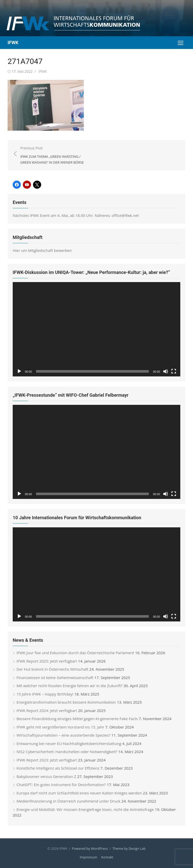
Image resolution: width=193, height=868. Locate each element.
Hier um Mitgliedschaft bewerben (42, 250)
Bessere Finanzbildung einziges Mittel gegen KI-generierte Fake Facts (77, 719)
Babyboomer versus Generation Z (46, 776)
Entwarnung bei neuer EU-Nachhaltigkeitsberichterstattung (69, 743)
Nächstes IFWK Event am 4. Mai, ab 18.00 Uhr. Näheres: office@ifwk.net (76, 215)
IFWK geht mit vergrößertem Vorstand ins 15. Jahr (60, 727)
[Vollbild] (174, 371)
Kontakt (107, 857)
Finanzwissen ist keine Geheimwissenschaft (55, 678)
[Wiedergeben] (19, 371)
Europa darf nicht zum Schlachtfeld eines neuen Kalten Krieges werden (79, 793)
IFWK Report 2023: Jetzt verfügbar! (47, 760)
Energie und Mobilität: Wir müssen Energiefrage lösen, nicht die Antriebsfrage (85, 809)
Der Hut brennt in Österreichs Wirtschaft (52, 669)
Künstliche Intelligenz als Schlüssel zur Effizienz (58, 768)
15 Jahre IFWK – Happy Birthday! (45, 694)
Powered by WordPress (90, 848)
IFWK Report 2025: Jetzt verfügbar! (47, 661)
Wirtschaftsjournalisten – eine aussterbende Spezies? (63, 735)
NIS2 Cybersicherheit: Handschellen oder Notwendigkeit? (67, 752)
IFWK (13, 42)
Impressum (89, 857)
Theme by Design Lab (129, 848)
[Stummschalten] (166, 371)
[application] (96, 329)
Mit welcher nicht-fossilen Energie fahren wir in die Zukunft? (69, 686)
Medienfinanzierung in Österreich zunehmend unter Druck (68, 801)
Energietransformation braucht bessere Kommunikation (66, 702)
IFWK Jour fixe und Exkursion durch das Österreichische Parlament (75, 653)
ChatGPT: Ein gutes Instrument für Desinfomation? (61, 785)
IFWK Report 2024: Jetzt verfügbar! (47, 710)
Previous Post (56, 155)
